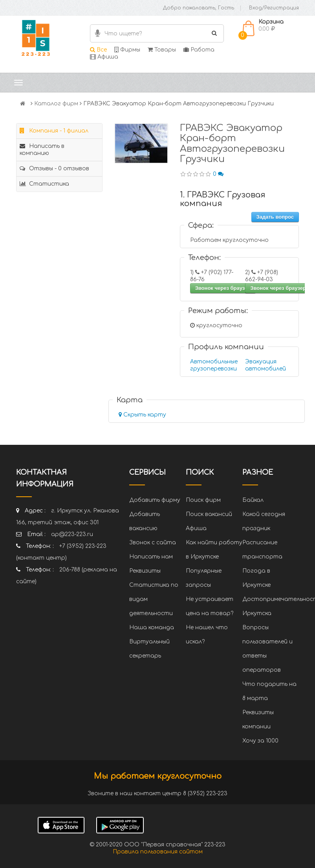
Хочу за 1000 (260, 741)
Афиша (104, 57)
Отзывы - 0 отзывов (54, 169)
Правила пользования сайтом (158, 852)
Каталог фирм (56, 104)
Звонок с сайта (153, 543)
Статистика (44, 184)
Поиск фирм (203, 500)
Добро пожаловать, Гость (199, 8)
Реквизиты (145, 571)
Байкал (253, 500)
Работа (199, 50)
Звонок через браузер (223, 288)
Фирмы (127, 50)
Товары (162, 50)
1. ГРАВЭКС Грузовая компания (223, 199)
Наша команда (152, 628)
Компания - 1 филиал (54, 131)
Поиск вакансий (209, 514)
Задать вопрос (275, 217)
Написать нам (151, 557)
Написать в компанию (42, 150)
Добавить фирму (155, 500)
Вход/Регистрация (274, 8)
